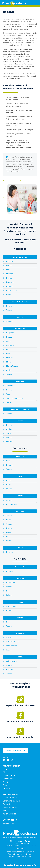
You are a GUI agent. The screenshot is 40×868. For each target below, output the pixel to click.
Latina (9, 481)
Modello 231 (22, 852)
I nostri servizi (9, 775)
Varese (9, 374)
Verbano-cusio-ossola (15, 398)
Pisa (8, 536)
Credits (31, 852)
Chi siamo (8, 772)
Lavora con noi (10, 823)
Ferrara (9, 266)
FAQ (5, 785)
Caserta (9, 587)
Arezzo (9, 516)
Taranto (9, 626)
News (6, 782)
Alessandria (11, 386)
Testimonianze (10, 807)
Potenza (10, 571)
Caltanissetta (11, 661)
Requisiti (7, 804)
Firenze (9, 520)
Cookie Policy (26, 854)
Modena (10, 274)
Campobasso (11, 606)
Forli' (8, 270)
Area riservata (16, 751)
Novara (9, 390)
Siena (8, 541)
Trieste (9, 310)
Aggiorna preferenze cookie (20, 857)
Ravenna (10, 286)
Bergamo (10, 333)
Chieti (9, 461)
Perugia (9, 552)
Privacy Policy (14, 854)
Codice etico (11, 852)
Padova (9, 425)
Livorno (9, 528)
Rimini (9, 295)
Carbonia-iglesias (13, 642)
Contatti (7, 788)
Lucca (9, 532)
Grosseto (10, 524)
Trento (9, 414)
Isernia (9, 611)
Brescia (9, 337)
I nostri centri (9, 779)
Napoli (9, 591)
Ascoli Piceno (12, 504)
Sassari (9, 650)
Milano (9, 362)
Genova (9, 321)
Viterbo (9, 489)
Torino (9, 394)
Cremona (10, 345)
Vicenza (9, 442)
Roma (9, 485)
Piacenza (10, 282)
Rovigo (9, 429)
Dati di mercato (10, 798)
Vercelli (9, 402)
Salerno (9, 595)
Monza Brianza (12, 366)
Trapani (9, 674)
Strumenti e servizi (12, 801)
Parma (9, 278)
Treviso (9, 433)
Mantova (10, 358)
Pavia (8, 370)
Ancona (9, 500)
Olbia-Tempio (12, 646)
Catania (9, 665)
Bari (8, 622)
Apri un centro (10, 814)
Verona (9, 438)
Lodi (8, 354)
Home (6, 769)
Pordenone (11, 306)
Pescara (9, 465)
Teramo (9, 469)
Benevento (11, 583)
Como (9, 341)
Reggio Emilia (12, 290)
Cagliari (9, 637)
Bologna (10, 261)
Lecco (9, 349)
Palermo (10, 670)
